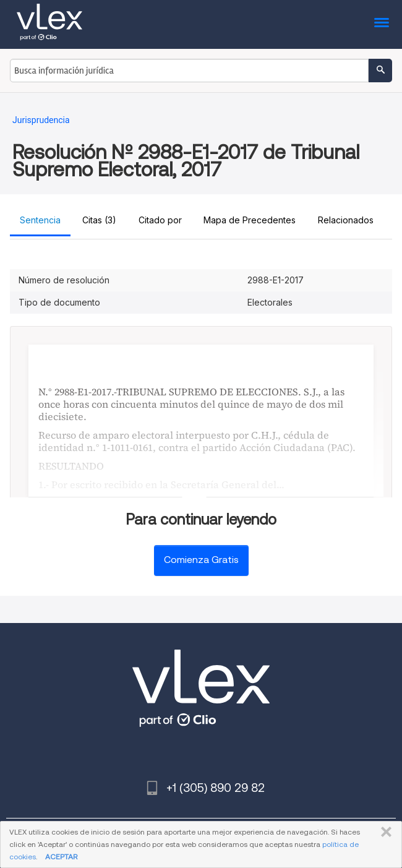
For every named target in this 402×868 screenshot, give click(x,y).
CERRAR (384, 832)
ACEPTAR (61, 857)
